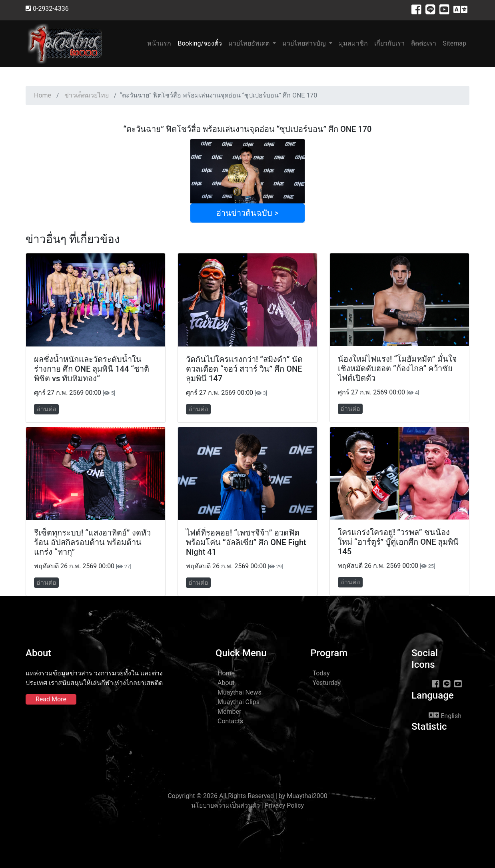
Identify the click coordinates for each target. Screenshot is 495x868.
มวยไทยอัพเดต (250, 43)
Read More (51, 699)
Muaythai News (240, 692)
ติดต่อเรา (424, 43)
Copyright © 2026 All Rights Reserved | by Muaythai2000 (247, 796)
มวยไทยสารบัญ (305, 43)
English (445, 715)
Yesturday (327, 683)
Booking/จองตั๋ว (200, 43)
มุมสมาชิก (353, 43)
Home (43, 95)
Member (229, 712)
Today (321, 673)
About (226, 683)
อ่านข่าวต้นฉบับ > (247, 213)
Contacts (230, 721)
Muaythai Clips (239, 702)
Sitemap (454, 43)
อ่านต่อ (46, 409)
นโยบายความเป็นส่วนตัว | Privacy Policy (247, 805)
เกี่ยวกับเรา (389, 43)
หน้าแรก (161, 43)
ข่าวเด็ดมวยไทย (87, 95)
